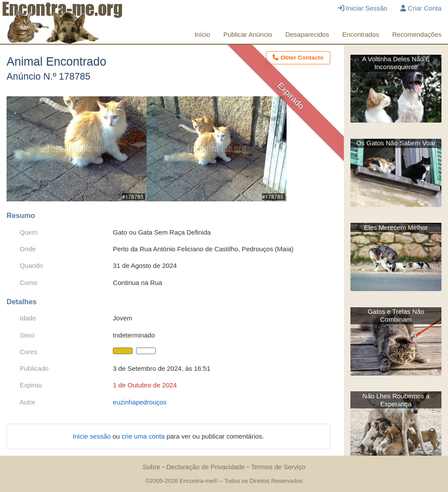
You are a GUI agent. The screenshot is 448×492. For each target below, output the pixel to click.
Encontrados (360, 34)
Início (203, 34)
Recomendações (417, 34)
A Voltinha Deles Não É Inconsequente (396, 63)
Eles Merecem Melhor (396, 227)
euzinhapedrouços (140, 402)
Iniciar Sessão (362, 8)
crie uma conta (144, 436)
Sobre (151, 467)
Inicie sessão (93, 436)
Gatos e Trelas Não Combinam (396, 315)
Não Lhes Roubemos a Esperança (396, 400)
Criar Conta (421, 8)
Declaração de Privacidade (205, 467)
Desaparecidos (307, 34)
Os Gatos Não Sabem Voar (396, 143)
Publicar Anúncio (248, 34)
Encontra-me (196, 481)
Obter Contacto (298, 58)
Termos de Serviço (278, 467)
